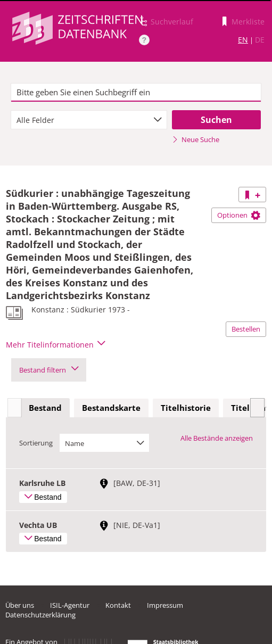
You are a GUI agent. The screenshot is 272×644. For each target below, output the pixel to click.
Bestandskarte (111, 408)
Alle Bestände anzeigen (217, 438)
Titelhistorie (186, 408)
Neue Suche (196, 139)
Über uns (20, 605)
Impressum (165, 605)
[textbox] (136, 93)
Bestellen (246, 329)
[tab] (45, 408)
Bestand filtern (49, 370)
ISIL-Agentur (70, 605)
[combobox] (89, 120)
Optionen (239, 215)
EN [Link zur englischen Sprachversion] (243, 40)
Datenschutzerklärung (40, 615)
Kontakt (118, 605)
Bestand (45, 408)
